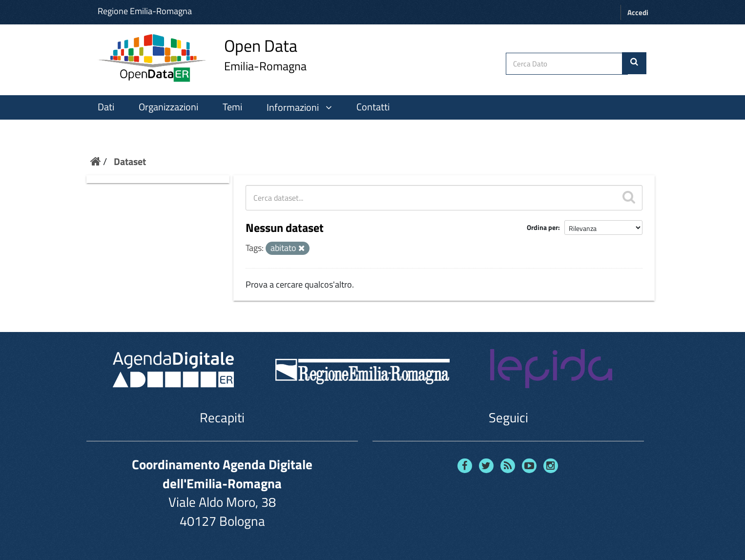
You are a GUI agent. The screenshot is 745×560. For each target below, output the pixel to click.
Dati (106, 107)
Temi (232, 107)
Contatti (373, 107)
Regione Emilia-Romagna (145, 11)
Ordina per (542, 227)
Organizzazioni (168, 107)
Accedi (638, 12)
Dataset (130, 161)
